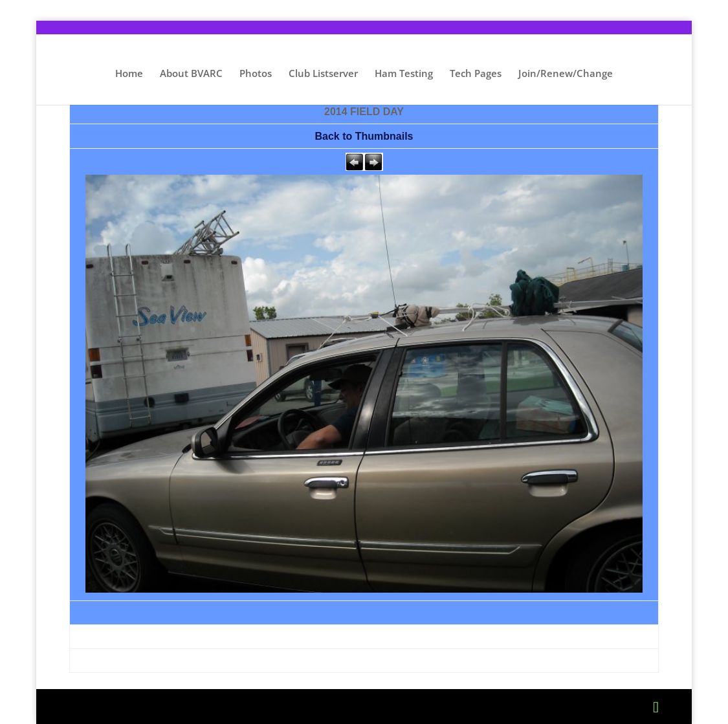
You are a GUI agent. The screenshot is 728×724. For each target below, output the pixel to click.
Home (129, 74)
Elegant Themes (173, 707)
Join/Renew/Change (566, 74)
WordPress (312, 707)
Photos (256, 74)
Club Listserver (323, 74)
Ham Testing (404, 74)
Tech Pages (476, 74)
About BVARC (191, 74)
